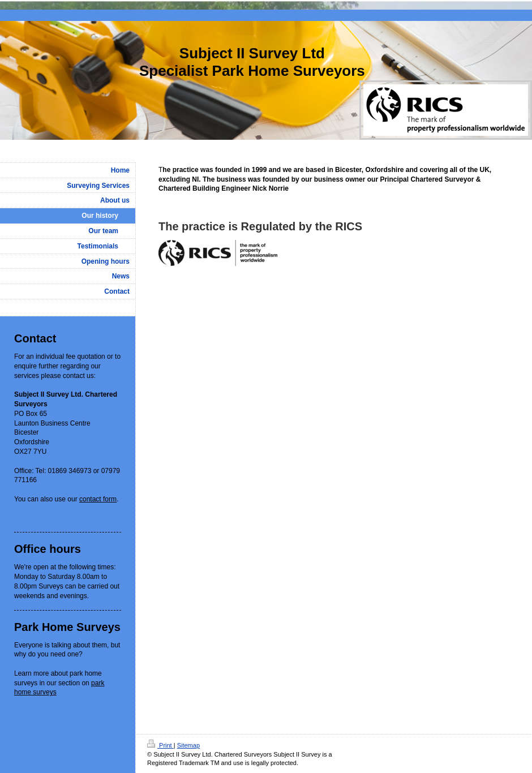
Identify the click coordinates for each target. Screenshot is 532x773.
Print (160, 745)
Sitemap (188, 745)
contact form (98, 499)
